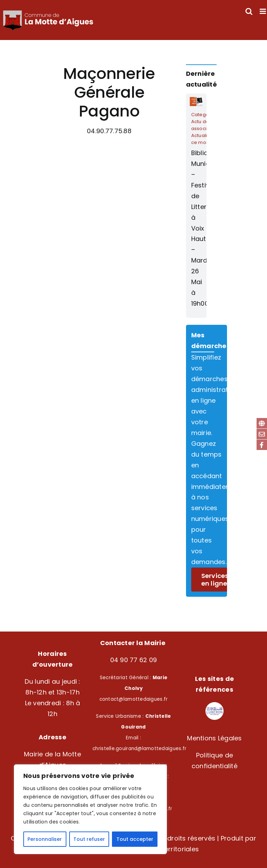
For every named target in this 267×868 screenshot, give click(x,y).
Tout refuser (89, 839)
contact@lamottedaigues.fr (134, 699)
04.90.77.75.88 (109, 131)
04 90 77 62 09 (134, 660)
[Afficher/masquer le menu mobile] (263, 11)
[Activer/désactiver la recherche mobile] (249, 11)
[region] (90, 809)
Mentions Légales (214, 738)
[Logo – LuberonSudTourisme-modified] (215, 705)
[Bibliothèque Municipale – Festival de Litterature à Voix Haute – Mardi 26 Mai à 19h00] (196, 206)
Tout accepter (135, 839)
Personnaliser (45, 839)
